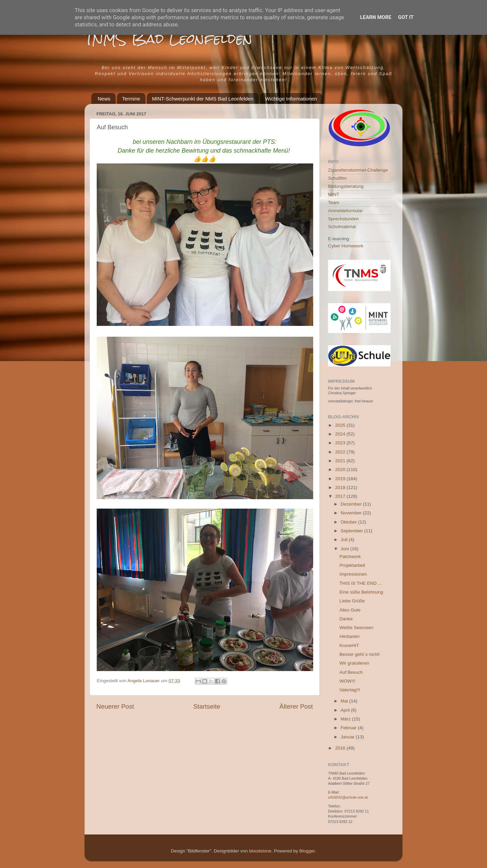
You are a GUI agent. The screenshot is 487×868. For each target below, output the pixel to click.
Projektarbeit (352, 565)
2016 (341, 748)
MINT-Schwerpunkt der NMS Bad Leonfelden (203, 99)
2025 (341, 425)
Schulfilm (337, 178)
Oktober (349, 522)
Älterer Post (296, 706)
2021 (341, 461)
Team (334, 203)
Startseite (207, 706)
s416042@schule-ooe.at (348, 797)
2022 (341, 452)
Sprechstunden (343, 219)
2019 (341, 479)
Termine (131, 99)
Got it (406, 17)
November (352, 513)
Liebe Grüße (352, 601)
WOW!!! (347, 681)
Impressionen (353, 574)
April (346, 710)
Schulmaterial (342, 227)
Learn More (376, 17)
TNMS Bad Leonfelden (168, 39)
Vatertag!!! (350, 690)
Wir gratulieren (354, 663)
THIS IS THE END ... (361, 583)
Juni (345, 549)
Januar (348, 737)
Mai (345, 701)
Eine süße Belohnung (361, 592)
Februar (349, 728)
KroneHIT (349, 646)
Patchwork (350, 557)
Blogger (307, 851)
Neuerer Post (115, 706)
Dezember (352, 504)
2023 (341, 443)
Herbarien (350, 636)
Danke (346, 619)
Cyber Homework (346, 246)
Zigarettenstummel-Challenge (358, 170)
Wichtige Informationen (291, 99)
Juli (345, 540)
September (352, 531)
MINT (334, 194)
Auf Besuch (351, 672)
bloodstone (260, 851)
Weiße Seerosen (356, 628)
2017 (341, 496)
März (346, 719)
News (104, 99)
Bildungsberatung (346, 186)
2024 (341, 434)
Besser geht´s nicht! (360, 654)
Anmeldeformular (345, 211)
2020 (341, 470)
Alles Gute (350, 610)
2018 (341, 487)
